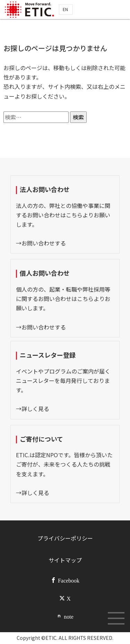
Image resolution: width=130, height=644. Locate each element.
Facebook (69, 580)
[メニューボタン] (116, 618)
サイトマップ (65, 560)
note (69, 616)
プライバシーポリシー (65, 538)
